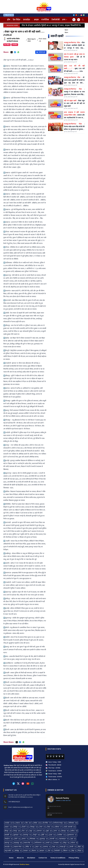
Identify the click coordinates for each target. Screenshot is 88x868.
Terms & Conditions (58, 858)
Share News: (9, 742)
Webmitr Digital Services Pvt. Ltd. (75, 864)
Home (11, 858)
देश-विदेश (17, 20)
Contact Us (43, 858)
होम (9, 20)
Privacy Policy (74, 858)
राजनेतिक (45, 20)
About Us (20, 858)
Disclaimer (31, 858)
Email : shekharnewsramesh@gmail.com (20, 807)
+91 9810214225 (14, 802)
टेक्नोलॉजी (56, 20)
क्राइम (36, 20)
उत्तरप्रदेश (27, 20)
